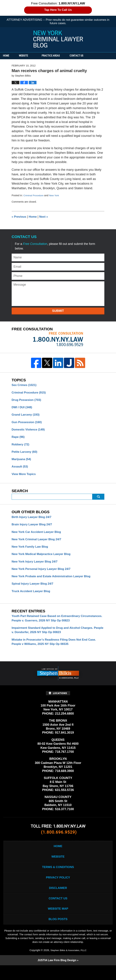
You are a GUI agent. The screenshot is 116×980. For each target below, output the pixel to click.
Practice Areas (59, 56)
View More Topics (25, 478)
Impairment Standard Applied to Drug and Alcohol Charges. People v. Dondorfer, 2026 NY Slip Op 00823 (55, 638)
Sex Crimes (25, 385)
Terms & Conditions (58, 878)
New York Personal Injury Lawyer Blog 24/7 (43, 575)
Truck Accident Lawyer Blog (32, 598)
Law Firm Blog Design (57, 975)
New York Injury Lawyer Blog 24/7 (36, 567)
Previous (19, 217)
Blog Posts (58, 933)
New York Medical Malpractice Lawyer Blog (43, 560)
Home (10, 56)
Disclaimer (58, 900)
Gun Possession (28, 424)
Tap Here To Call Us (58, 10)
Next (45, 217)
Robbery (21, 447)
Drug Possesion (27, 401)
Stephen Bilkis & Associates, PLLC (68, 965)
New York (56, 195)
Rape (19, 439)
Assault (20, 470)
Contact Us (88, 56)
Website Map (58, 922)
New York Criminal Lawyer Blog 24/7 (38, 544)
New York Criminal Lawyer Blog (58, 39)
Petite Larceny (25, 454)
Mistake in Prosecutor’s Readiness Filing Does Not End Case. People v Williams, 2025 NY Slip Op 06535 (57, 650)
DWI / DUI (23, 408)
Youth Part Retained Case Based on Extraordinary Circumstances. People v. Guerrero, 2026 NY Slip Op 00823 (55, 626)
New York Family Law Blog (31, 552)
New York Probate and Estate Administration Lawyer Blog (54, 583)
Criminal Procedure (34, 195)
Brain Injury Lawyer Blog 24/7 (33, 529)
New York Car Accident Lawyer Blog (38, 536)
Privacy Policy (58, 889)
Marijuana (22, 462)
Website (31, 56)
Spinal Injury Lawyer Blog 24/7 (34, 590)
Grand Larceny (27, 416)
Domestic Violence (29, 431)
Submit (58, 311)
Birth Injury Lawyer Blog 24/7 (33, 521)
